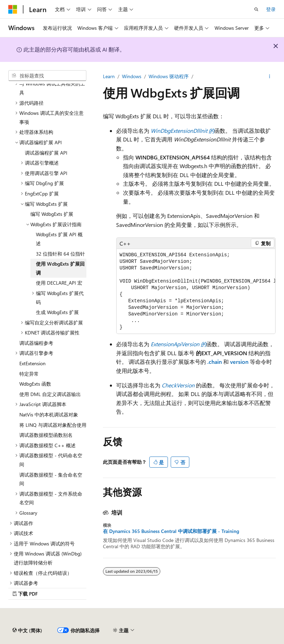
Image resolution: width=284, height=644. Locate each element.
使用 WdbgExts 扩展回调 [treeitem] (60, 268)
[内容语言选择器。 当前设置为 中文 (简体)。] (27, 631)
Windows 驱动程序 (169, 76)
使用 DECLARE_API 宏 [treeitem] (59, 283)
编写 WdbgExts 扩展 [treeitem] (52, 214)
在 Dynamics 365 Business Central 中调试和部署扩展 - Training (171, 531)
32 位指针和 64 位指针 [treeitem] (60, 254)
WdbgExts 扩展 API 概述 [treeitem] (59, 239)
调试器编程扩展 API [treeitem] (46, 153)
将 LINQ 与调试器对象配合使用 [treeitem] (53, 425)
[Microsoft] (13, 9)
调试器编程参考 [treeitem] (36, 343)
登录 (271, 9)
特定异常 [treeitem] (29, 374)
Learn (109, 76)
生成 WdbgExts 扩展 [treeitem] (57, 312)
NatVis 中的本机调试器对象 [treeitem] (49, 415)
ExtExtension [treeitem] (32, 363)
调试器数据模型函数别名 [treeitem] (46, 435)
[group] (196, 291)
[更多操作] (270, 76)
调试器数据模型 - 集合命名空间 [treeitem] (51, 479)
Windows (132, 76)
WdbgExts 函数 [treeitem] (35, 384)
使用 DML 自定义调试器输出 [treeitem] (50, 394)
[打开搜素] (256, 9)
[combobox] (47, 76)
